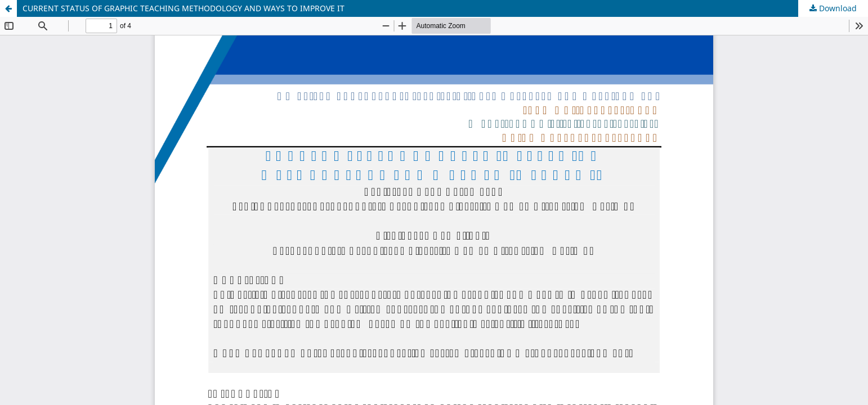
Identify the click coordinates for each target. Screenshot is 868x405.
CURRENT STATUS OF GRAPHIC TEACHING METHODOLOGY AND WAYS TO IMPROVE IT (184, 8)
